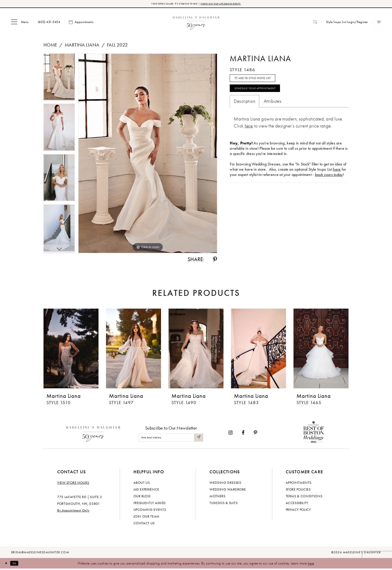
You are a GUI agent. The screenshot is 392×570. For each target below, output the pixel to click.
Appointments (299, 484)
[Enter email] (171, 439)
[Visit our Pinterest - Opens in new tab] (255, 434)
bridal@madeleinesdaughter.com (40, 554)
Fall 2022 (117, 46)
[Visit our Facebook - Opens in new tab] (243, 434)
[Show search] (315, 23)
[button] (20, 23)
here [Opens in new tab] (337, 178)
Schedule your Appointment (265, 95)
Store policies (298, 491)
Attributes (272, 110)
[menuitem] (20, 23)
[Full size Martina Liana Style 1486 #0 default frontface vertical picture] (148, 155)
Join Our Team (146, 518)
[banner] (196, 23)
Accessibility (297, 504)
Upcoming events (150, 511)
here (311, 565)
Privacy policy (298, 511)
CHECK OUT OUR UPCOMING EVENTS (231, 4)
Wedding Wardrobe (228, 491)
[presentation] (71, 350)
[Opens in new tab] (249, 134)
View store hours (73, 484)
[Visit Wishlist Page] (379, 23)
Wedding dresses (225, 484)
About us (142, 484)
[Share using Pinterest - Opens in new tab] (215, 261)
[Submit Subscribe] (198, 439)
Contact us (144, 524)
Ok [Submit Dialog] (19, 564)
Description (244, 110)
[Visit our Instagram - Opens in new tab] (230, 434)
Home (50, 46)
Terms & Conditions (304, 497)
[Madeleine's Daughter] (93, 434)
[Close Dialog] (7, 564)
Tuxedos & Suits (224, 504)
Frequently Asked (150, 504)
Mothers (217, 497)
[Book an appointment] (81, 23)
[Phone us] (49, 23)
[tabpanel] (59, 80)
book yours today (329, 183)
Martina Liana (82, 46)
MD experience (146, 491)
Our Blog (142, 497)
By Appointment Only (73, 512)
